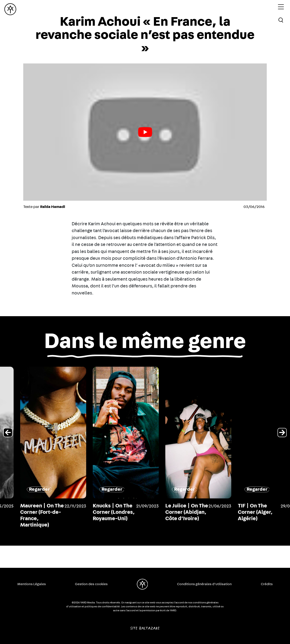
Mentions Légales (32, 584)
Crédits (267, 584)
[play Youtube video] (145, 132)
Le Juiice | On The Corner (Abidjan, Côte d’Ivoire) (242, 512)
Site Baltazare (145, 626)
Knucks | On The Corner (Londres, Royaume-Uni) (169, 512)
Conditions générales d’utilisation (204, 584)
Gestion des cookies (91, 584)
